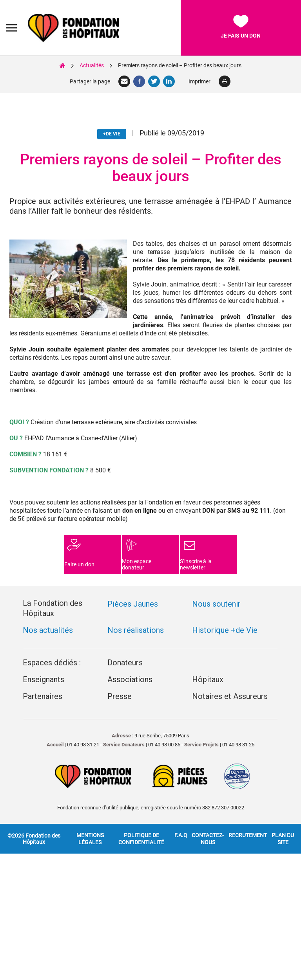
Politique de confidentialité (141, 819)
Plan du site (283, 819)
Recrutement (248, 816)
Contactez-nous (208, 819)
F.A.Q (181, 816)
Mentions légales (90, 819)
